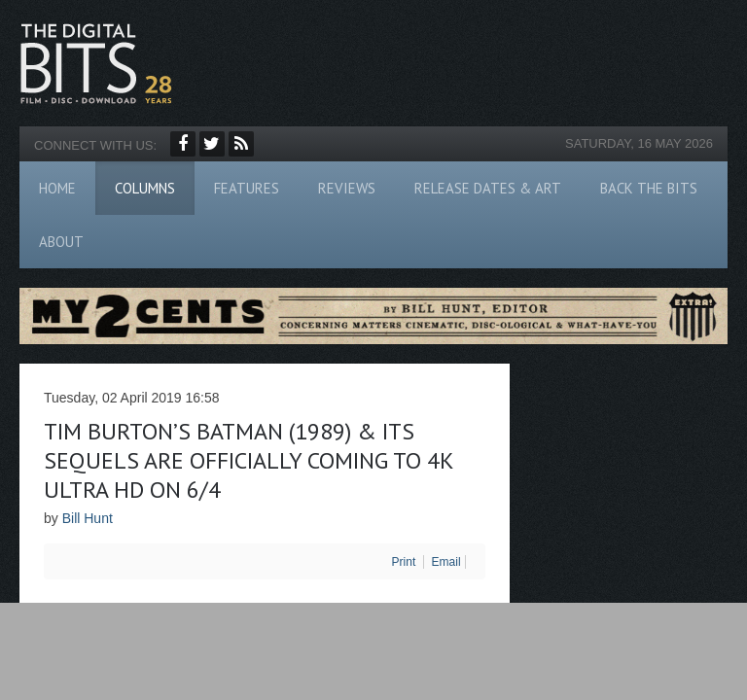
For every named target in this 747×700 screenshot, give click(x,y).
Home (57, 188)
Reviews (347, 188)
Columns (145, 188)
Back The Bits (649, 188)
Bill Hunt (88, 518)
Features (247, 188)
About (61, 242)
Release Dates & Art (488, 188)
